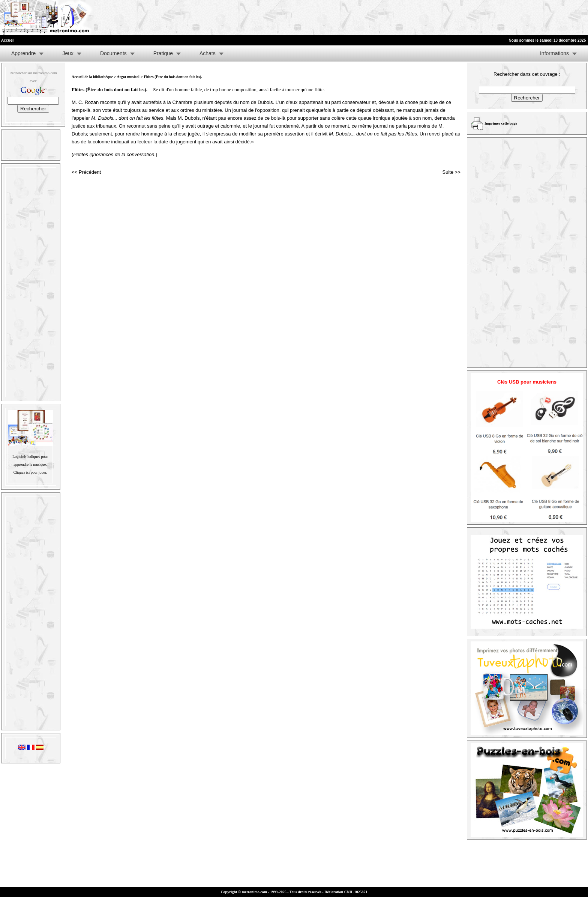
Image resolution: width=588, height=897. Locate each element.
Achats (208, 53)
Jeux (68, 53)
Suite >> (451, 172)
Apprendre (23, 53)
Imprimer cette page (501, 123)
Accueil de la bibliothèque (92, 77)
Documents (113, 53)
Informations (554, 53)
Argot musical (128, 77)
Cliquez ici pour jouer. (30, 472)
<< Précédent (86, 172)
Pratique (163, 53)
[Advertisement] (496, 18)
